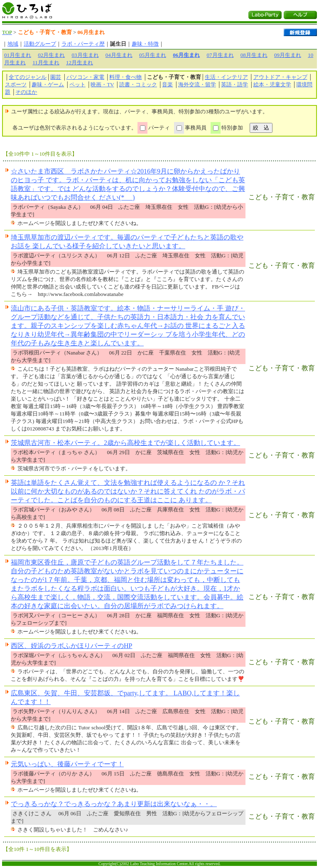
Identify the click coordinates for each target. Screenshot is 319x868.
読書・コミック (138, 84)
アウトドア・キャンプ (280, 77)
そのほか (26, 92)
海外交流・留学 (197, 84)
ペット (77, 84)
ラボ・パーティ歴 (83, 44)
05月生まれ (153, 55)
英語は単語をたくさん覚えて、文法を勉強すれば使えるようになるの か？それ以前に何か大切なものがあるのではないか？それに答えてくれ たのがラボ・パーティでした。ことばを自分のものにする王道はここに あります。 (128, 491)
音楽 (167, 84)
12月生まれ (80, 62)
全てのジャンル (28, 77)
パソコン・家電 (85, 77)
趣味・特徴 (145, 44)
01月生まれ (18, 55)
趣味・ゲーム (48, 84)
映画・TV (102, 84)
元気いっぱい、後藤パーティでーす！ (67, 764)
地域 (13, 44)
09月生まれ (288, 55)
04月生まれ (119, 55)
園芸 (56, 77)
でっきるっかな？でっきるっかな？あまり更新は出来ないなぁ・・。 (114, 804)
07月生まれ (220, 55)
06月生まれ (186, 55)
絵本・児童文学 (272, 84)
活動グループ (40, 44)
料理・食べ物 (125, 77)
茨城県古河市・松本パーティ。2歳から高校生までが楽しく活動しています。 (125, 443)
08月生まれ (254, 55)
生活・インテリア (226, 77)
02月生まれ (51, 55)
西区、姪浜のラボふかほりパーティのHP (71, 646)
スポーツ (16, 84)
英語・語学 (234, 84)
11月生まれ (46, 62)
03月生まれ (85, 55)
